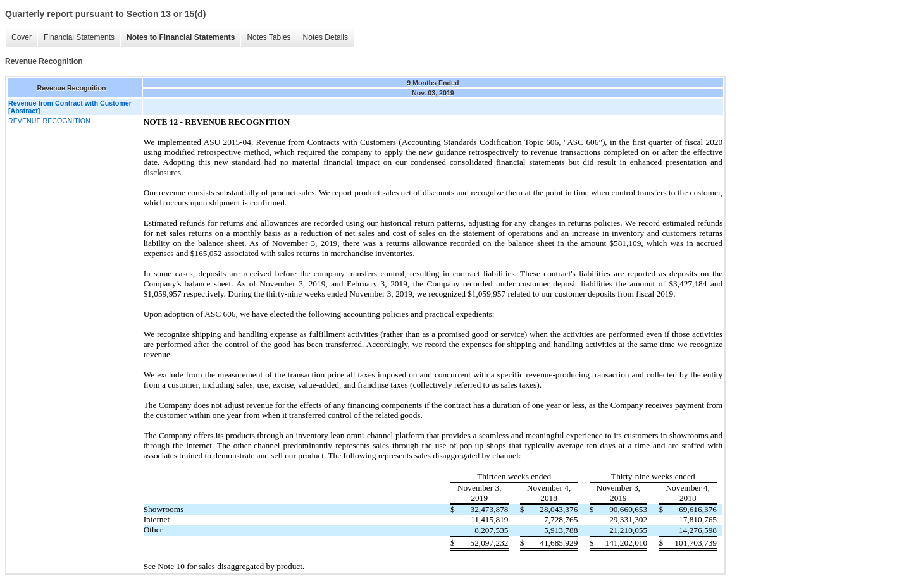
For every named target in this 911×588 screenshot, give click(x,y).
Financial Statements (79, 37)
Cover (22, 37)
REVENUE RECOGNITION (49, 121)
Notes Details (325, 37)
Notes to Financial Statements (181, 37)
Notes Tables (269, 37)
